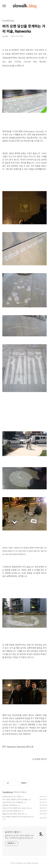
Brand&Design (8, 792)
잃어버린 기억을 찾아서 (10, 805)
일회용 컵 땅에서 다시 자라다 (12, 797)
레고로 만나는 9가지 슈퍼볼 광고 (13, 802)
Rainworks (11, 747)
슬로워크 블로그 (13, 832)
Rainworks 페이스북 (25, 747)
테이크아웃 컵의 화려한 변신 (12, 811)
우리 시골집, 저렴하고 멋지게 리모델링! (15, 800)
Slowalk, (19, 863)
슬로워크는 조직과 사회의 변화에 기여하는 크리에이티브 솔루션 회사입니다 (19, 837)
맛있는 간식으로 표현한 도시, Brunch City (16, 808)
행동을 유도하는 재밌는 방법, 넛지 (13, 814)
